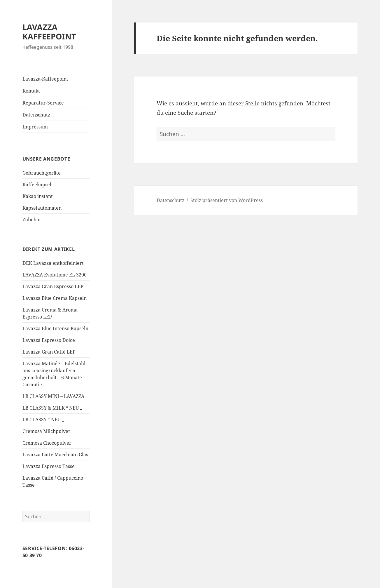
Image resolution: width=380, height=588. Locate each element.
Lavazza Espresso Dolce (49, 340)
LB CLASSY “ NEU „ (43, 420)
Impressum (35, 127)
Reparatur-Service (43, 103)
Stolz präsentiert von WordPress (227, 200)
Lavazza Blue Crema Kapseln (55, 298)
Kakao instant (38, 196)
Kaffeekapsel (37, 185)
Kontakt (31, 91)
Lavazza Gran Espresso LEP (53, 286)
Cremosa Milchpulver (47, 431)
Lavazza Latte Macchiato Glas (55, 455)
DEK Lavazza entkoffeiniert (53, 263)
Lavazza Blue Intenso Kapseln (55, 328)
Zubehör (32, 220)
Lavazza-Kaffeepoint (45, 79)
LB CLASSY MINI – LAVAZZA (53, 396)
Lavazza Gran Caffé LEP (49, 352)
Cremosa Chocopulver (47, 443)
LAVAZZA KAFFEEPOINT (49, 32)
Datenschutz (36, 115)
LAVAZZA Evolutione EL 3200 (55, 275)
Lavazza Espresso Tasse (49, 466)
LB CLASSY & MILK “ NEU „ (52, 408)
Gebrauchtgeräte (42, 173)
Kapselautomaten (42, 208)
